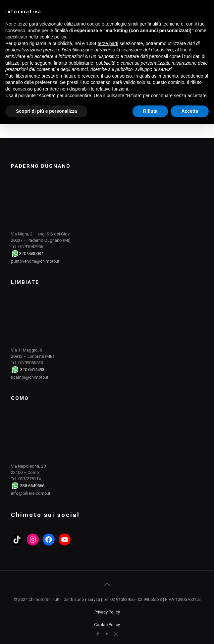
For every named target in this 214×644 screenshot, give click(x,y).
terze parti (108, 43)
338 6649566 (32, 486)
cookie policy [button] (53, 37)
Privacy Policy (107, 612)
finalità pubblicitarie (73, 63)
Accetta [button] (190, 111)
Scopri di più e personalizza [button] (46, 111)
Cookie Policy (107, 625)
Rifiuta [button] (150, 111)
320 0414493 (32, 370)
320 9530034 (31, 254)
